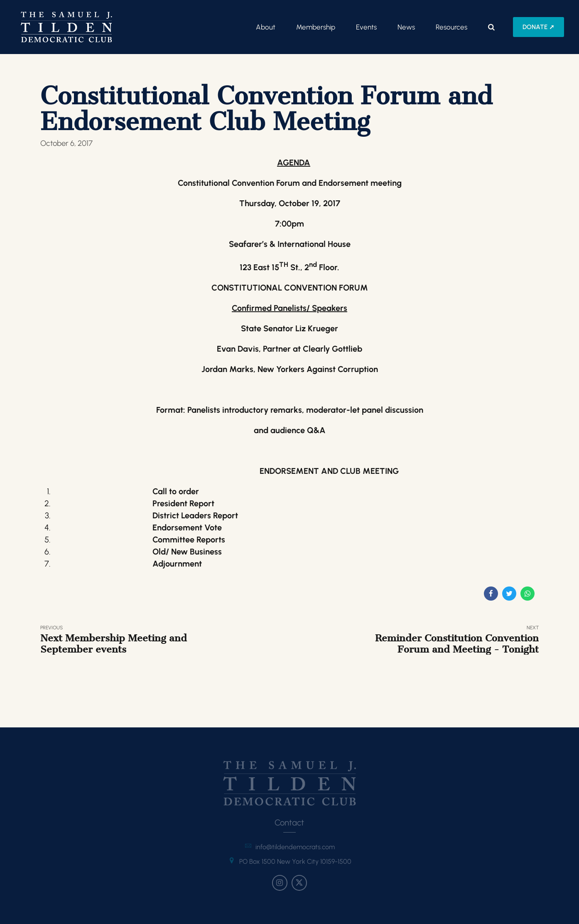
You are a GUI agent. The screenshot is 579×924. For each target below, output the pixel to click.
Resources (451, 27)
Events (366, 27)
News (406, 27)
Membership (316, 27)
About (266, 27)
